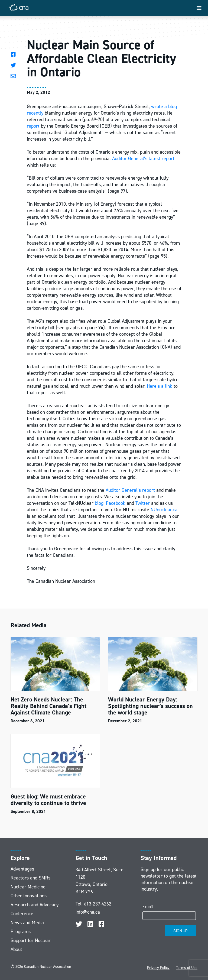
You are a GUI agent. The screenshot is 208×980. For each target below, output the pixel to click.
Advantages (22, 869)
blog (99, 503)
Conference (22, 914)
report (33, 126)
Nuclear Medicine (28, 887)
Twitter (143, 503)
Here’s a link (160, 386)
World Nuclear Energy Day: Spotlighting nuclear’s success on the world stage (150, 706)
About (16, 949)
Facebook (116, 503)
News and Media (27, 923)
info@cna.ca (88, 912)
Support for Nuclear (31, 940)
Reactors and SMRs (30, 878)
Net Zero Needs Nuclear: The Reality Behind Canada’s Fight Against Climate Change (48, 706)
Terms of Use (187, 968)
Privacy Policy (158, 968)
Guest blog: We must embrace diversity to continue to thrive (48, 800)
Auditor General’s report (130, 490)
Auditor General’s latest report (143, 159)
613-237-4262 (98, 904)
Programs (21, 932)
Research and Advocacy (35, 905)
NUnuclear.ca (164, 510)
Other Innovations (29, 896)
